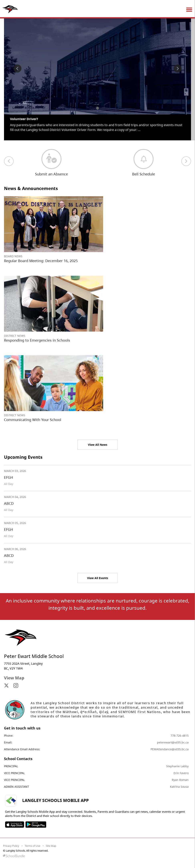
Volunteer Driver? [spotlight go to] (24, 119)
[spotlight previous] (17, 68)
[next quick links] (186, 161)
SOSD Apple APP (15, 825)
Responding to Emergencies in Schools (37, 340)
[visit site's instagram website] (16, 686)
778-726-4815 (180, 736)
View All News (98, 445)
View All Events (98, 578)
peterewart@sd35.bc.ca (173, 742)
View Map (14, 678)
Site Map (51, 846)
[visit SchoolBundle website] (96, 856)
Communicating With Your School (33, 420)
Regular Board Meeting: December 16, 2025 (41, 261)
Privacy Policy (11, 846)
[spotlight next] (178, 68)
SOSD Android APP (36, 825)
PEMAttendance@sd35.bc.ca (170, 749)
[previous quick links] (9, 161)
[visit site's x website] (6, 686)
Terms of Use (33, 846)
